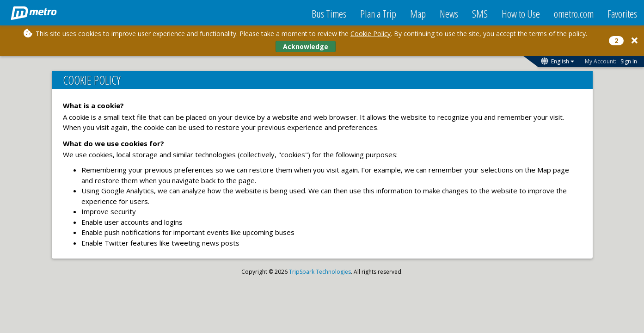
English (563, 61)
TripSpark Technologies (320, 272)
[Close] (635, 40)
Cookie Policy (371, 34)
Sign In (629, 61)
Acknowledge (306, 46)
